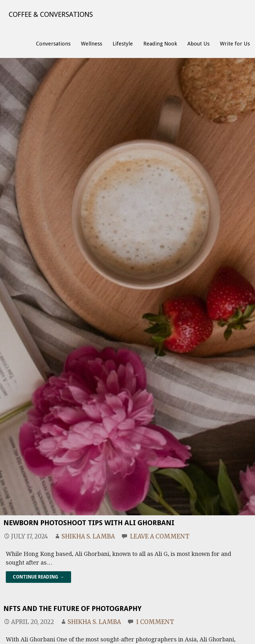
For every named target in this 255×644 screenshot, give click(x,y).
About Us (198, 44)
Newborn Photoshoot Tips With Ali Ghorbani (89, 523)
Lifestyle (123, 44)
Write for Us (235, 44)
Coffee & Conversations (51, 14)
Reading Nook (160, 44)
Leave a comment (160, 536)
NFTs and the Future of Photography (73, 609)
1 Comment (155, 622)
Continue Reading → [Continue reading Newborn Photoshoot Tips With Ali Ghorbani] (38, 577)
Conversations (53, 44)
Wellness (92, 44)
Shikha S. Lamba (88, 536)
